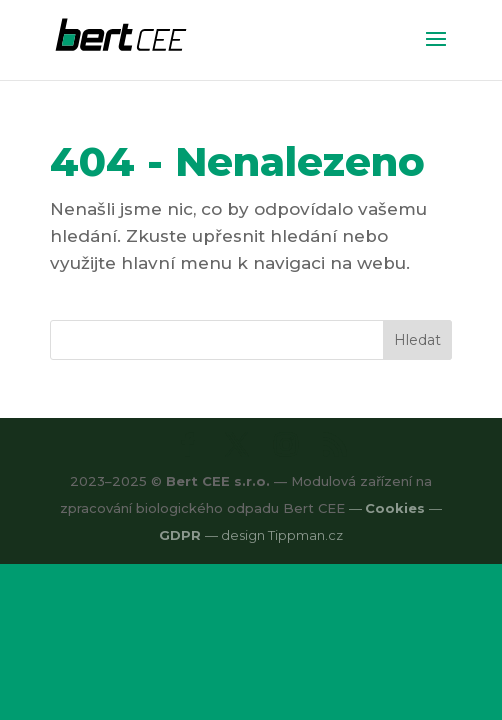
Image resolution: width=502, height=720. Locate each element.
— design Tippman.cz (274, 535)
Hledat (417, 340)
